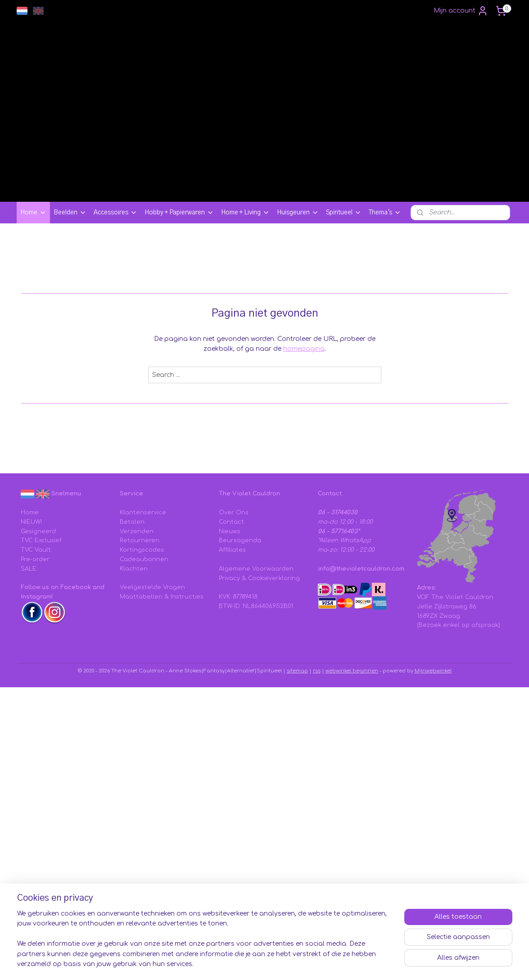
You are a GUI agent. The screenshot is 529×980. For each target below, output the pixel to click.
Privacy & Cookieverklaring (259, 578)
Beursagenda (240, 540)
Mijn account (461, 11)
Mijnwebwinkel (433, 671)
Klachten (134, 569)
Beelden (70, 213)
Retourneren (140, 540)
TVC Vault (36, 550)
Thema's (385, 213)
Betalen (132, 522)
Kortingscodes (142, 550)
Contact (231, 522)
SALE (29, 569)
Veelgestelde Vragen (152, 587)
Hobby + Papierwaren (179, 213)
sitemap (297, 671)
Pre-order (35, 559)
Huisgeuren (298, 213)
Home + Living (245, 213)
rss (317, 671)
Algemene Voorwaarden (256, 569)
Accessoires (115, 213)
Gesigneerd (38, 531)
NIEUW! (31, 522)
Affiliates (232, 550)
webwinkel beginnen (352, 671)
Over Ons (234, 513)
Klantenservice (143, 513)
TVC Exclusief (41, 540)
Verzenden (137, 531)
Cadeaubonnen (144, 559)
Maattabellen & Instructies (162, 597)
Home (33, 213)
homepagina (304, 349)
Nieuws (230, 531)
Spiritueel (344, 213)
